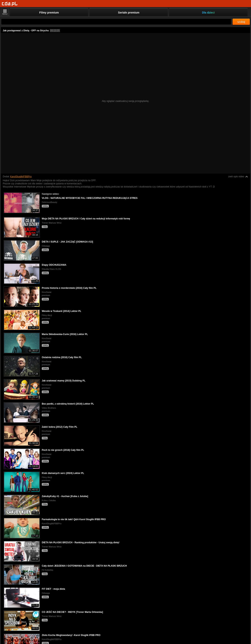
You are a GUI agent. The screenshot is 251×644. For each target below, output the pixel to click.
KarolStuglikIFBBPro (21, 177)
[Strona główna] (10, 4)
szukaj (241, 22)
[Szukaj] (116, 22)
